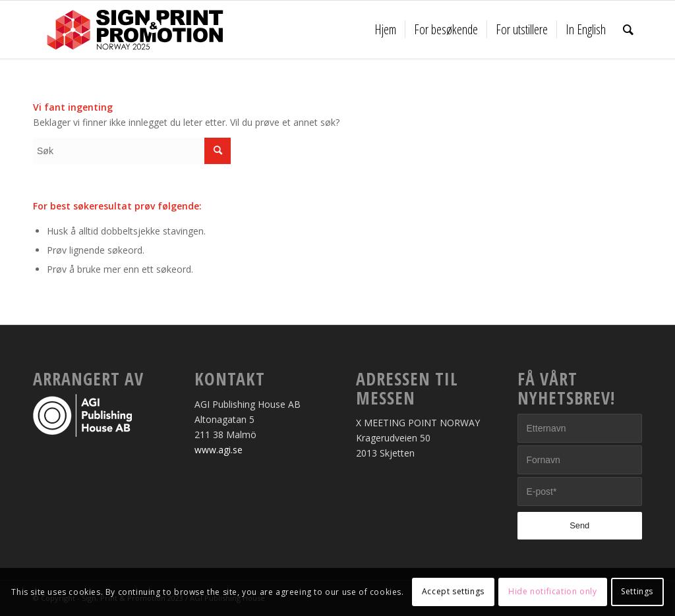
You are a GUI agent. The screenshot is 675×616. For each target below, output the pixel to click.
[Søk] (628, 30)
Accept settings (453, 591)
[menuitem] (385, 30)
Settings (637, 591)
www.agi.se (219, 450)
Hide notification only (552, 591)
